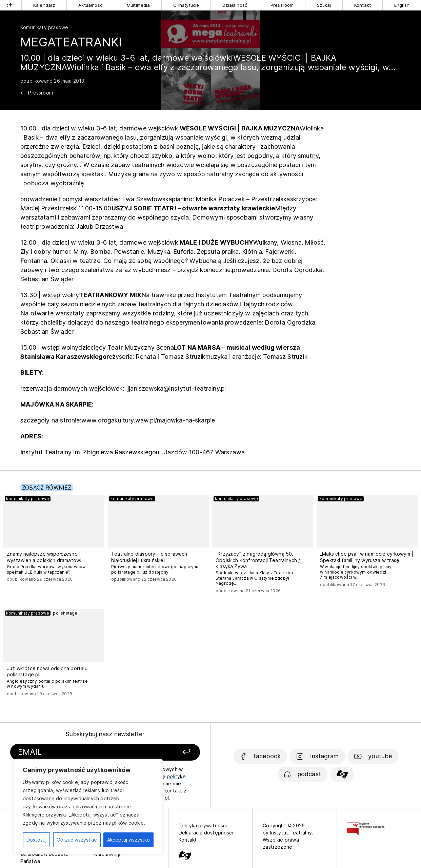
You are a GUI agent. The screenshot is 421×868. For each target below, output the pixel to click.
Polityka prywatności (203, 825)
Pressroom (282, 5)
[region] (88, 807)
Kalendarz (44, 5)
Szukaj (324, 5)
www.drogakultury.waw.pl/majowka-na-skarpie (148, 420)
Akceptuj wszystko (128, 840)
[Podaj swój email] (77, 752)
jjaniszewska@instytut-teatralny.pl (177, 388)
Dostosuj (36, 840)
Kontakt (363, 5)
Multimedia (138, 5)
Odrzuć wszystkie (77, 840)
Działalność (235, 5)
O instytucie (186, 5)
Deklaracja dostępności (206, 833)
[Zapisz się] (165, 752)
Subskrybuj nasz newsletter (105, 734)
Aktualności (91, 5)
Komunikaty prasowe (44, 27)
